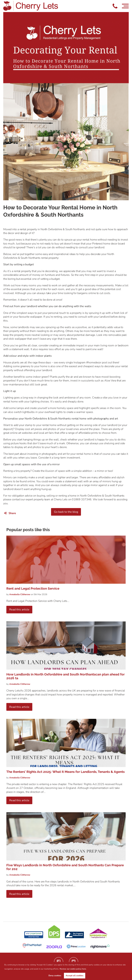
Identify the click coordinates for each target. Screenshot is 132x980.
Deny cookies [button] (55, 976)
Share (10, 513)
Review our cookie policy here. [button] (73, 969)
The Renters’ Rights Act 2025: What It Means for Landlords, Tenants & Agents (65, 772)
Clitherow (20, 594)
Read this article (19, 610)
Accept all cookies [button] (75, 976)
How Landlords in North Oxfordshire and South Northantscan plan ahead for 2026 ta (65, 676)
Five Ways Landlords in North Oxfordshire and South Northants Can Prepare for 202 (65, 867)
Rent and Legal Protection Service (33, 588)
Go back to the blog (66, 512)
